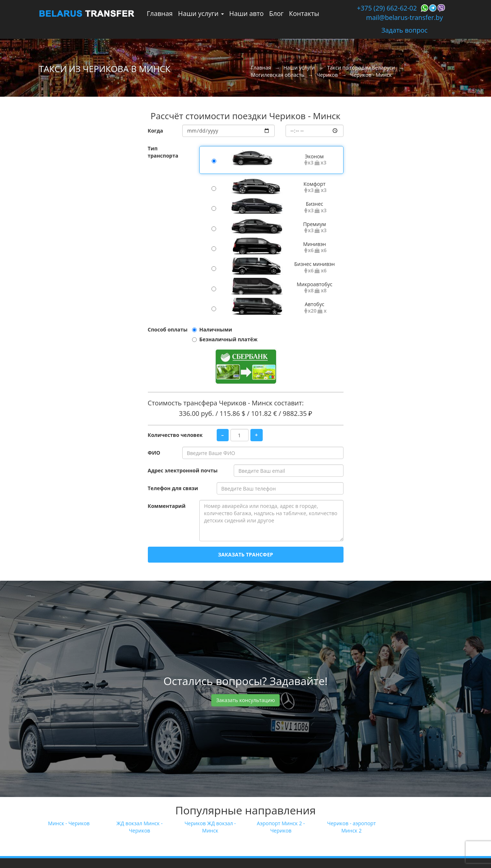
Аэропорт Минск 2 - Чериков (281, 827)
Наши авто (247, 13)
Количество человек (175, 435)
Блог (276, 13)
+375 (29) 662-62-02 (387, 8)
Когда (156, 131)
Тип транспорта (163, 152)
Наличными (216, 329)
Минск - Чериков (69, 823)
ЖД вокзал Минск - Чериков (139, 827)
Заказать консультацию (245, 700)
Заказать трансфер (245, 554)
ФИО (154, 453)
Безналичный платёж (228, 339)
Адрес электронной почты (183, 470)
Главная (160, 13)
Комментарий (167, 506)
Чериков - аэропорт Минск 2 (351, 827)
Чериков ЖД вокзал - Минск (210, 827)
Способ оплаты (168, 329)
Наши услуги (201, 13)
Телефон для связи (173, 488)
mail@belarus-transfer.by (404, 17)
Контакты (304, 13)
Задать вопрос (405, 30)
